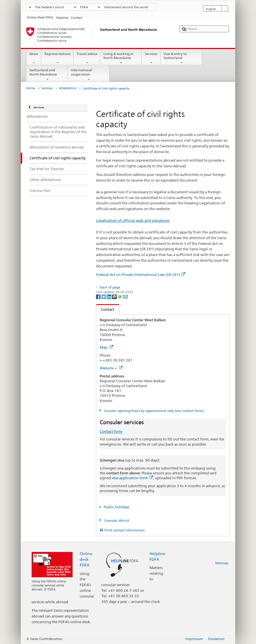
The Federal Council (50, 7)
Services (151, 58)
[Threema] (115, 296)
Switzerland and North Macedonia (47, 75)
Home (31, 88)
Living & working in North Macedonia (121, 58)
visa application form (133, 478)
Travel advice (87, 58)
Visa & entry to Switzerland (181, 58)
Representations (57, 58)
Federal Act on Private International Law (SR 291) (141, 275)
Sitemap (222, 563)
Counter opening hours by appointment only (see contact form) (153, 411)
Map (107, 347)
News (34, 58)
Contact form (111, 431)
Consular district (116, 520)
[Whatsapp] (120, 296)
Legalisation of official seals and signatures (133, 220)
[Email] (125, 296)
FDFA (84, 7)
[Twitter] (104, 296)
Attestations (68, 88)
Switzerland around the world (126, 7)
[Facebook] (99, 296)
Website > (111, 368)
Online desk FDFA (86, 559)
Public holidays (116, 507)
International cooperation (89, 75)
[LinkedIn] (109, 296)
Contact (105, 309)
